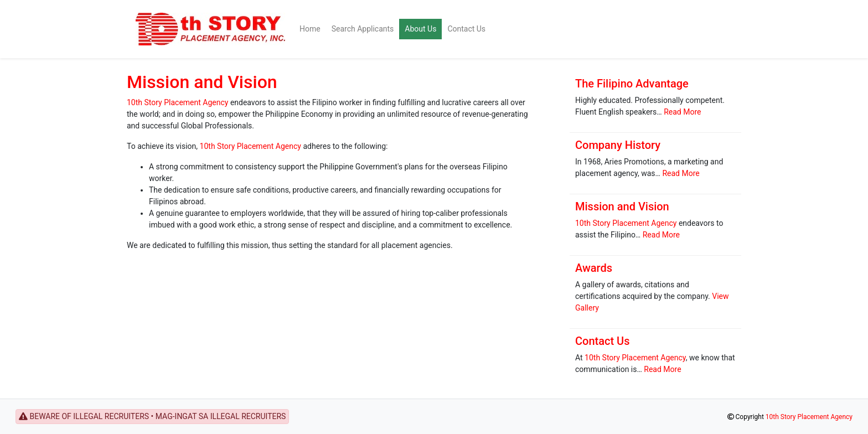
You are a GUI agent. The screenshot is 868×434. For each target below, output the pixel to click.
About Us (420, 29)
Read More (682, 112)
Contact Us (466, 29)
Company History (618, 145)
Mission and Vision (202, 82)
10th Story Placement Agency (177, 102)
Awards (594, 268)
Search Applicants (363, 29)
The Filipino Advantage (632, 84)
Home (310, 29)
